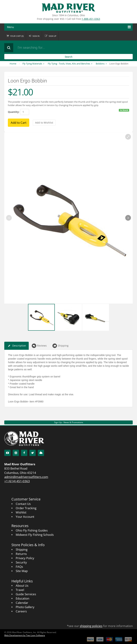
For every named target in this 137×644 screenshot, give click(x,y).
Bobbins (100, 64)
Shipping (60, 346)
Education (22, 598)
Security (21, 562)
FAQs (19, 567)
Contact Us (23, 504)
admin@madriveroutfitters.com (26, 477)
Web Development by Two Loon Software (25, 635)
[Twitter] (33, 453)
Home (13, 64)
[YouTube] (7, 453)
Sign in (36, 36)
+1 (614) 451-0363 (17, 481)
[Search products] (59, 48)
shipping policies (91, 626)
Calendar (22, 603)
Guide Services (26, 594)
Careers (21, 611)
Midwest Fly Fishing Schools (35, 535)
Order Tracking (26, 508)
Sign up (53, 36)
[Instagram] (16, 453)
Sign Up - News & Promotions (69, 422)
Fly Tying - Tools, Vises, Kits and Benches (69, 64)
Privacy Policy (25, 558)
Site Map (22, 571)
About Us (22, 586)
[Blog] (41, 453)
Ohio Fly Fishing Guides (32, 530)
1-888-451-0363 (91, 19)
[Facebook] (24, 453)
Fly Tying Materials (32, 64)
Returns (21, 554)
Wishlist (21, 512)
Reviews (39, 346)
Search (69, 57)
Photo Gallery (25, 607)
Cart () (17, 36)
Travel (20, 590)
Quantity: (14, 112)
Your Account (25, 517)
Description (17, 346)
